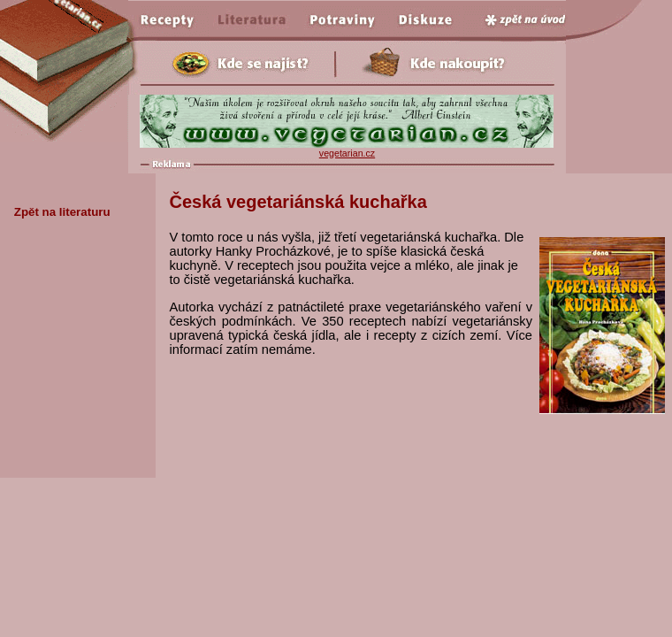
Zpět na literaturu (62, 212)
